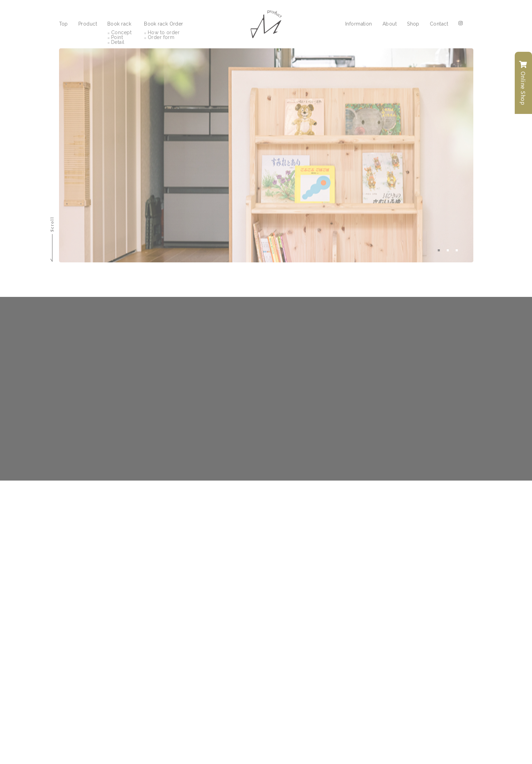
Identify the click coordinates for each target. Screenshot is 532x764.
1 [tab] (439, 250)
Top (64, 23)
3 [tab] (457, 250)
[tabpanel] (266, 155)
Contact (439, 23)
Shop (413, 23)
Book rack (119, 23)
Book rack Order (164, 23)
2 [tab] (448, 250)
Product (88, 23)
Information (359, 23)
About (390, 23)
